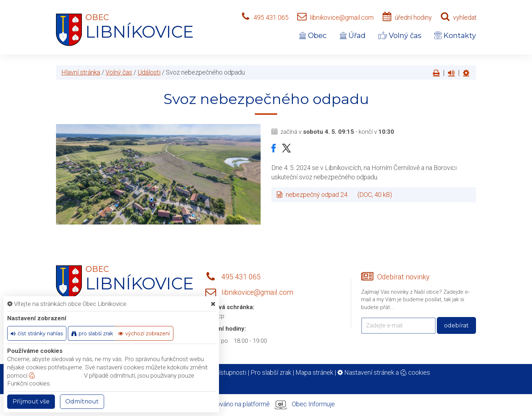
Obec (313, 36)
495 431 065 (271, 17)
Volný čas (400, 36)
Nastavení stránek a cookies (384, 372)
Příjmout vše (31, 401)
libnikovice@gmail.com (342, 17)
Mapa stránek (314, 372)
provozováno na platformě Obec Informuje (266, 405)
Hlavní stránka (81, 72)
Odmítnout (82, 401)
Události (149, 72)
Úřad (353, 36)
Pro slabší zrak (271, 372)
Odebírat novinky (403, 277)
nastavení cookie (55, 375)
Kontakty (455, 36)
